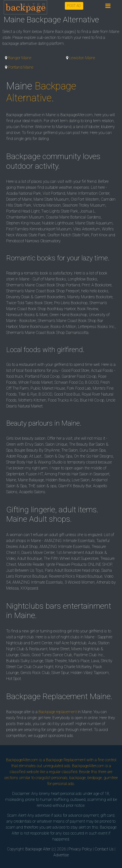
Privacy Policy (80, 849)
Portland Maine (21, 67)
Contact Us (104, 849)
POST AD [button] (74, 6)
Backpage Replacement (66, 760)
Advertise (61, 855)
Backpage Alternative (41, 92)
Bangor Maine (20, 58)
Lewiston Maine (82, 58)
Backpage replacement (58, 712)
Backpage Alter (38, 849)
